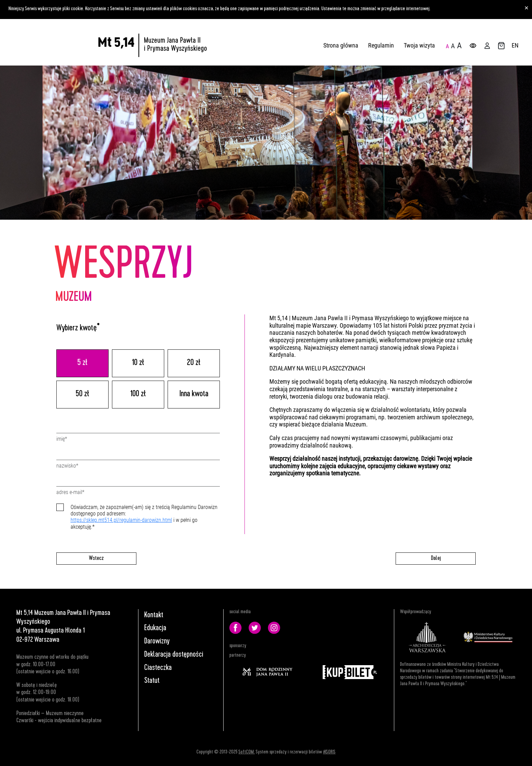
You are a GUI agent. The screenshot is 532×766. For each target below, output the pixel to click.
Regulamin (381, 45)
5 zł (82, 363)
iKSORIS (329, 752)
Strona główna (341, 45)
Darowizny (157, 642)
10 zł (138, 363)
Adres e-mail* (70, 492)
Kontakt (154, 616)
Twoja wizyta (419, 45)
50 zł (82, 395)
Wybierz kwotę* (78, 329)
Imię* (62, 439)
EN (515, 45)
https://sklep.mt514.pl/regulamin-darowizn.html (121, 520)
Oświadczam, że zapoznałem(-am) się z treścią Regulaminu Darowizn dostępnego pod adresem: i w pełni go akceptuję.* (144, 517)
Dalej (436, 559)
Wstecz (96, 559)
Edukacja (155, 628)
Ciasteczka (158, 668)
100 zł (138, 395)
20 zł (194, 363)
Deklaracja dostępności (174, 655)
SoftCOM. (247, 752)
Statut (152, 681)
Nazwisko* (67, 466)
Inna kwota (194, 395)
